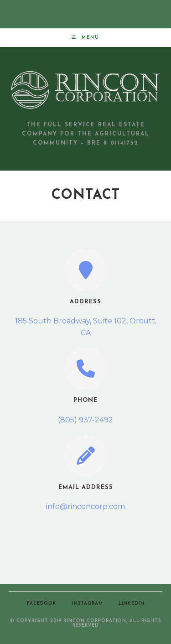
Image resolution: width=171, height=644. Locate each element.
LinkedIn (132, 604)
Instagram (88, 604)
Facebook (42, 604)
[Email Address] (86, 456)
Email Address (86, 487)
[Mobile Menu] (85, 38)
